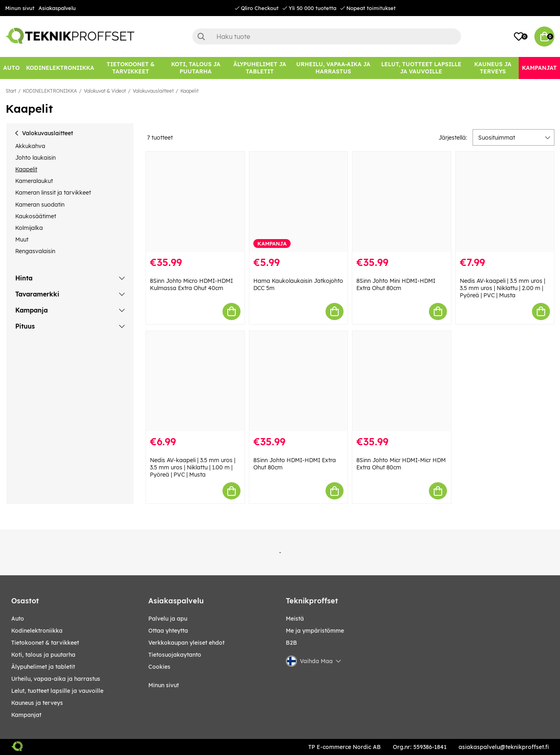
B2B (291, 643)
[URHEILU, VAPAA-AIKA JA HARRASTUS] (333, 68)
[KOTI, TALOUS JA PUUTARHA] (196, 68)
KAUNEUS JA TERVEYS (37, 703)
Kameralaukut (34, 181)
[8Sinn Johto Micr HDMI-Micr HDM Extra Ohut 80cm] (401, 381)
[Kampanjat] (539, 68)
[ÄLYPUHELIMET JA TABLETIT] (260, 68)
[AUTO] (11, 68)
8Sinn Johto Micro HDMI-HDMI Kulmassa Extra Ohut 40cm (191, 284)
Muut (22, 239)
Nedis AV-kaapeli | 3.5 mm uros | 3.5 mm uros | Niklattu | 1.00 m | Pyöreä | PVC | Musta (193, 467)
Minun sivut (20, 8)
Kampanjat (26, 715)
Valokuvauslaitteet (153, 91)
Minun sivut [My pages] (164, 685)
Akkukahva (30, 146)
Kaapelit (189, 91)
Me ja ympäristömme (315, 631)
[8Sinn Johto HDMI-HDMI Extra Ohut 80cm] (298, 381)
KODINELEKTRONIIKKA (50, 91)
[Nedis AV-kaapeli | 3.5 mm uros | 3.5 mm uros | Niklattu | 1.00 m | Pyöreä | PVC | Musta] (195, 381)
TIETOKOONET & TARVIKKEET (45, 643)
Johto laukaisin (35, 158)
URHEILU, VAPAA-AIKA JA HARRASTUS (56, 679)
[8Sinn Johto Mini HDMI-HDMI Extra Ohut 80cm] (401, 202)
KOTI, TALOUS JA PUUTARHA (43, 655)
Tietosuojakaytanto (175, 655)
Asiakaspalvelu (57, 8)
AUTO (18, 619)
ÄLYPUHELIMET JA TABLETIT (43, 667)
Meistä (295, 619)
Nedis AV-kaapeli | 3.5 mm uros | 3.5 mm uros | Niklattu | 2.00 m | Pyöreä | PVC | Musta (502, 288)
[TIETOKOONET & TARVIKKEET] (131, 68)
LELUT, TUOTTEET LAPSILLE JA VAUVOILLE (57, 691)
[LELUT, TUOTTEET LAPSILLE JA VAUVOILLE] (421, 68)
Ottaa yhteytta (168, 631)
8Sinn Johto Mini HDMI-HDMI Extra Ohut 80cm (396, 284)
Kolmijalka (29, 228)
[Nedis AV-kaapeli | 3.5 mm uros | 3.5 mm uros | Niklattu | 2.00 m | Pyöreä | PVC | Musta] (505, 202)
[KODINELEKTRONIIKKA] (60, 68)
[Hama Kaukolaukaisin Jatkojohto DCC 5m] (298, 202)
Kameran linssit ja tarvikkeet (53, 193)
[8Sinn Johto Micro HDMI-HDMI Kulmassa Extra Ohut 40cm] (195, 202)
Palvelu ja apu (168, 619)
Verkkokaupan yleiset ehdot (186, 643)
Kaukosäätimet (36, 216)
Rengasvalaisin (35, 251)
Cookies (159, 667)
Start (11, 91)
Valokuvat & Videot (105, 91)
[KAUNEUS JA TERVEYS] (493, 68)
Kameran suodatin (40, 205)
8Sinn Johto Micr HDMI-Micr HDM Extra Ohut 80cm (401, 464)
